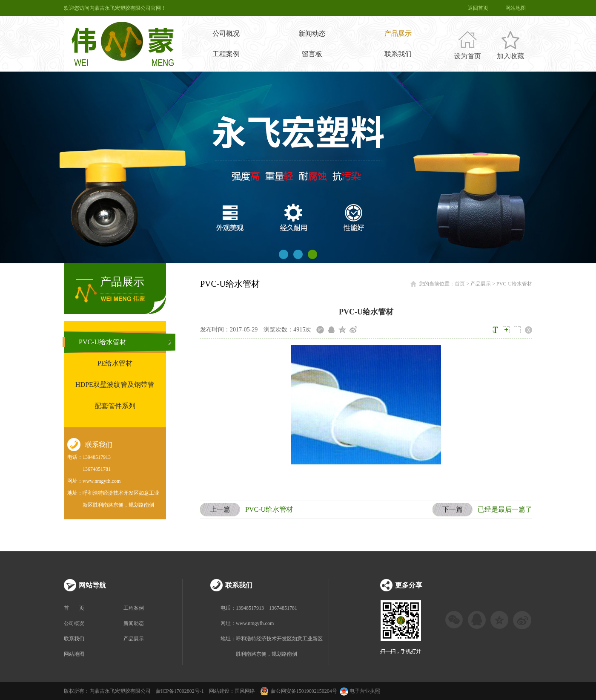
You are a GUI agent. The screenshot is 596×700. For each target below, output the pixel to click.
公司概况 (226, 33)
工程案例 (226, 54)
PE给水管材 (115, 363)
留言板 (312, 54)
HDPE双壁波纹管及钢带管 (115, 385)
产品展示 (398, 33)
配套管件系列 (115, 406)
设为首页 (467, 56)
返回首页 (478, 8)
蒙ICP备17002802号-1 (180, 691)
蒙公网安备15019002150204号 (304, 691)
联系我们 (398, 54)
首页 (460, 284)
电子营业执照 (359, 691)
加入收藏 (510, 56)
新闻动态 (312, 33)
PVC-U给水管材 (103, 342)
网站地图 (516, 8)
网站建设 (219, 691)
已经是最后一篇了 (482, 510)
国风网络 (245, 691)
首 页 (74, 608)
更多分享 (409, 585)
